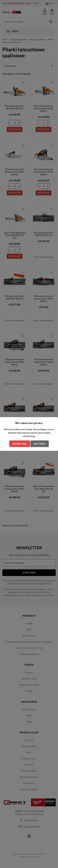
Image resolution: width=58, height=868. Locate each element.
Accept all (20, 444)
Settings (40, 444)
